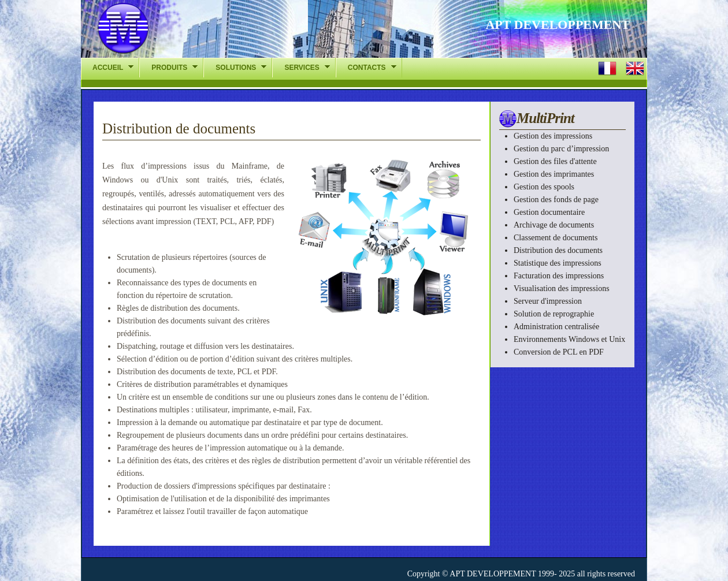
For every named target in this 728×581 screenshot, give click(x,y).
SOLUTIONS (235, 67)
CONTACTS (366, 67)
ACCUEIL (107, 67)
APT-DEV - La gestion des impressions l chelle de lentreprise (181, 32)
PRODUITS (168, 67)
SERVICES (301, 67)
